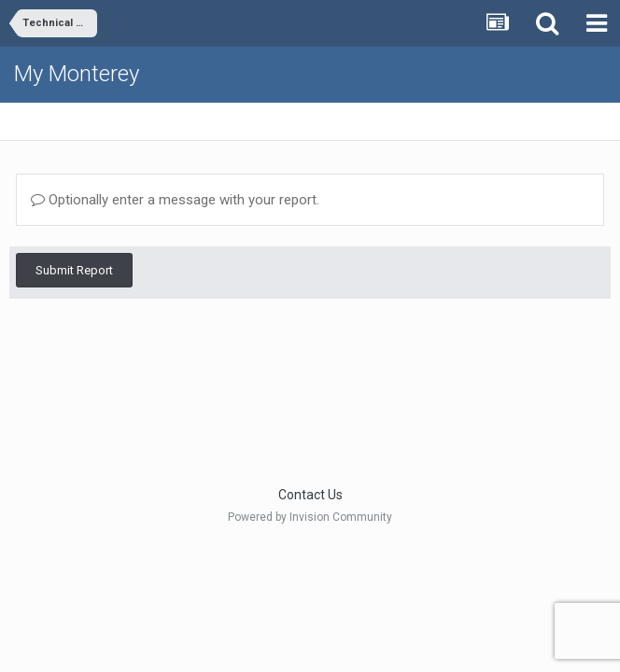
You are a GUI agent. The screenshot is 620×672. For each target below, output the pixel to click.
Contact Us (310, 495)
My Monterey (77, 74)
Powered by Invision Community (310, 517)
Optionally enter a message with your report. (175, 200)
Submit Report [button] (74, 270)
